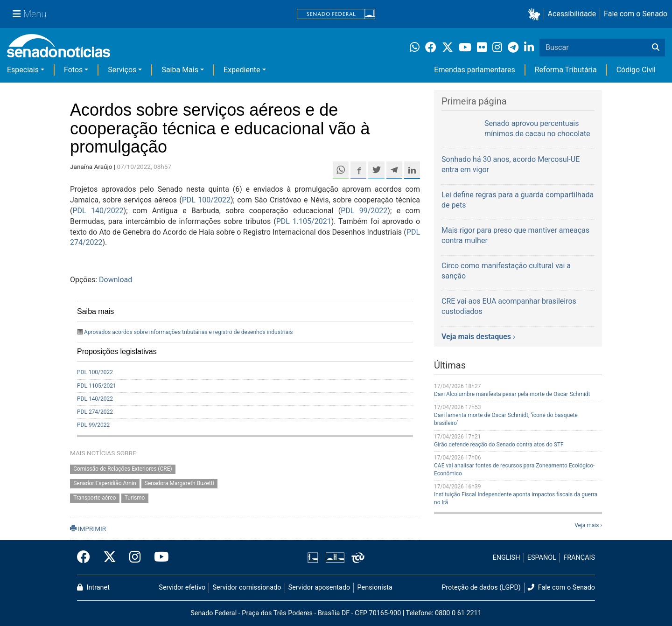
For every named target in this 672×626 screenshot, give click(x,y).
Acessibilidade (572, 14)
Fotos (73, 70)
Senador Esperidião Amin (105, 484)
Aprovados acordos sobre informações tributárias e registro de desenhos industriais (188, 332)
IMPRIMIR (88, 529)
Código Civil (636, 70)
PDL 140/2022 (98, 211)
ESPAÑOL (542, 558)
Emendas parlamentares (474, 70)
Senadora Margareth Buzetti (179, 484)
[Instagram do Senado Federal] (135, 557)
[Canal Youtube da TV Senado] (158, 557)
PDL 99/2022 (364, 211)
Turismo (135, 498)
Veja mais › (588, 525)
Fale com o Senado (636, 14)
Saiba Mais (180, 70)
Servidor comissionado (247, 588)
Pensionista (375, 588)
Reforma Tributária (566, 70)
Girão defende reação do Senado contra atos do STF (499, 445)
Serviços (122, 70)
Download (115, 280)
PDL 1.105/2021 (304, 221)
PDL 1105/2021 (97, 386)
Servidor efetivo (182, 588)
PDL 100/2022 (206, 200)
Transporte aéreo (94, 498)
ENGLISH (507, 558)
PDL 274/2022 (95, 412)
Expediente (242, 70)
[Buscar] (656, 48)
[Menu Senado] (29, 14)
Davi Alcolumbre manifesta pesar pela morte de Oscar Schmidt (512, 394)
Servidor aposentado (319, 588)
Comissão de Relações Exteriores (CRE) (123, 469)
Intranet (93, 588)
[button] (536, 14)
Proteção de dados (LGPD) (481, 588)
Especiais (23, 70)
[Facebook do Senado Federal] (87, 557)
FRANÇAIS (579, 558)
